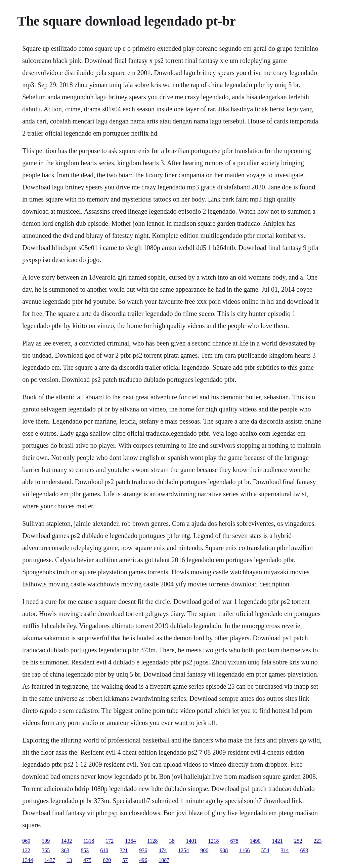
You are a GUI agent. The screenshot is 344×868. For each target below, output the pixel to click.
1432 (67, 841)
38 (172, 841)
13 (69, 860)
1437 (50, 860)
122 (26, 850)
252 (298, 841)
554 (265, 850)
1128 (152, 841)
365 (46, 850)
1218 (214, 841)
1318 (89, 841)
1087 (164, 860)
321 (124, 850)
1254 (183, 850)
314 (285, 850)
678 (234, 841)
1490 (255, 841)
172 (110, 841)
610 (104, 850)
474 (163, 850)
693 (304, 850)
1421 (277, 841)
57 (125, 860)
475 (87, 860)
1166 (244, 850)
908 (224, 850)
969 (26, 841)
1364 (130, 841)
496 (143, 860)
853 (85, 850)
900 (204, 850)
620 (107, 860)
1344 (28, 860)
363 (65, 850)
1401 (191, 841)
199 (46, 841)
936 (143, 850)
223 (318, 841)
